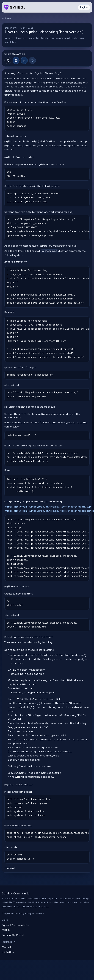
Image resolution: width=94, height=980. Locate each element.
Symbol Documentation (16, 925)
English (84, 7)
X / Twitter (8, 952)
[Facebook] (16, 60)
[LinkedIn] (24, 60)
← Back (6, 18)
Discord (6, 947)
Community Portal (13, 935)
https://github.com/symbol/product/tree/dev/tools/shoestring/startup (48, 507)
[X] (8, 60)
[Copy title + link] (32, 60)
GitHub (6, 930)
